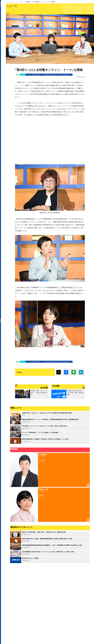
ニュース (20, 2)
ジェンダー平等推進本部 (32, 75)
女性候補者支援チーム (66, 75)
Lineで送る (74, 372)
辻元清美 (51, 75)
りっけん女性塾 (43, 75)
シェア (66, 372)
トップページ (11, 2)
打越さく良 (57, 75)
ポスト (59, 372)
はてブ (81, 372)
